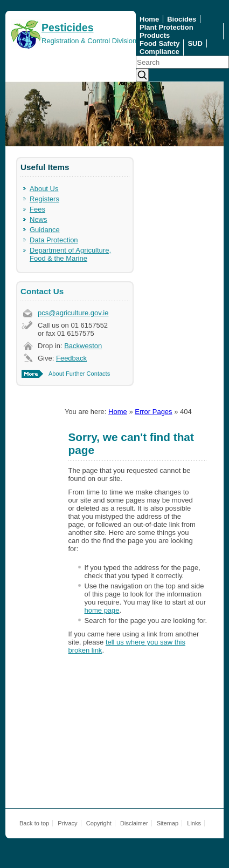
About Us (44, 189)
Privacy (67, 823)
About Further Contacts (79, 374)
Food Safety (159, 43)
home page (102, 610)
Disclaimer (134, 823)
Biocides (182, 19)
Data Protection (54, 240)
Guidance (45, 230)
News (39, 219)
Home (149, 19)
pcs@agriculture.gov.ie (73, 313)
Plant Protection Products (166, 31)
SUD (195, 43)
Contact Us (42, 291)
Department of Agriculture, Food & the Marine (70, 254)
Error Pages (153, 412)
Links (194, 823)
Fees (37, 209)
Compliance (159, 52)
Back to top (34, 823)
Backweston (83, 346)
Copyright (99, 823)
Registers (44, 199)
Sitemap (168, 823)
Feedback (71, 358)
